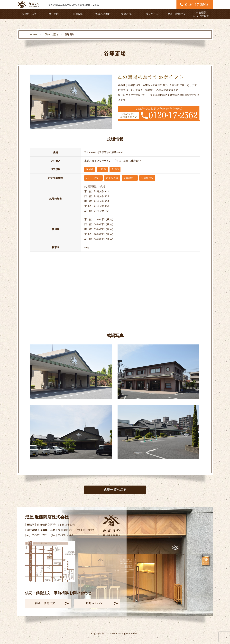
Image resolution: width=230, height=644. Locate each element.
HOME (34, 34)
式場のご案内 (51, 34)
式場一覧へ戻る (115, 490)
